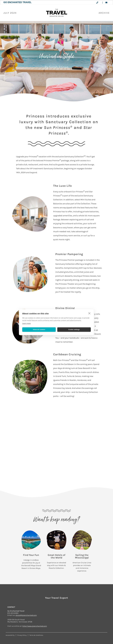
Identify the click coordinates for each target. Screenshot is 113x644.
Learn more (26, 323)
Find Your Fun (31, 555)
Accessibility (10, 635)
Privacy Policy (22, 635)
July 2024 (10, 13)
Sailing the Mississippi (82, 556)
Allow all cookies (39, 330)
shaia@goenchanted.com (26, 615)
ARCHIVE (104, 13)
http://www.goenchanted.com (35, 626)
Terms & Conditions (36, 635)
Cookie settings (74, 330)
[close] (89, 313)
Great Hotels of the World (56, 556)
